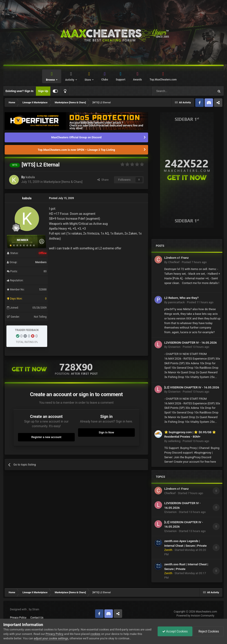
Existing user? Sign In (20, 91)
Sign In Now (106, 432)
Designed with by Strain (25, 609)
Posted (194, 262)
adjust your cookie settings (51, 638)
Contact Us (37, 618)
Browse (51, 80)
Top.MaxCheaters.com (163, 80)
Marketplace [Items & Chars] (63, 182)
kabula (30, 177)
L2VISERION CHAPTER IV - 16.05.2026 (191, 343)
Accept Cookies (175, 631)
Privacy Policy (18, 618)
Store (88, 80)
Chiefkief (174, 262)
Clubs (105, 80)
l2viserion (174, 347)
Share (103, 180)
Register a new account (46, 437)
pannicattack (176, 302)
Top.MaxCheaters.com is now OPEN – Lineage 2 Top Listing (76, 150)
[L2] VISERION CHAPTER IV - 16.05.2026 (192, 387)
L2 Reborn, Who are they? (181, 298)
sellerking (174, 441)
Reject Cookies (208, 631)
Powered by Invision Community (195, 616)
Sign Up (43, 91)
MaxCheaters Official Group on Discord (76, 137)
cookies (95, 634)
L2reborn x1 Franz (176, 258)
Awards (137, 80)
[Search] (173, 91)
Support (120, 80)
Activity (70, 80)
